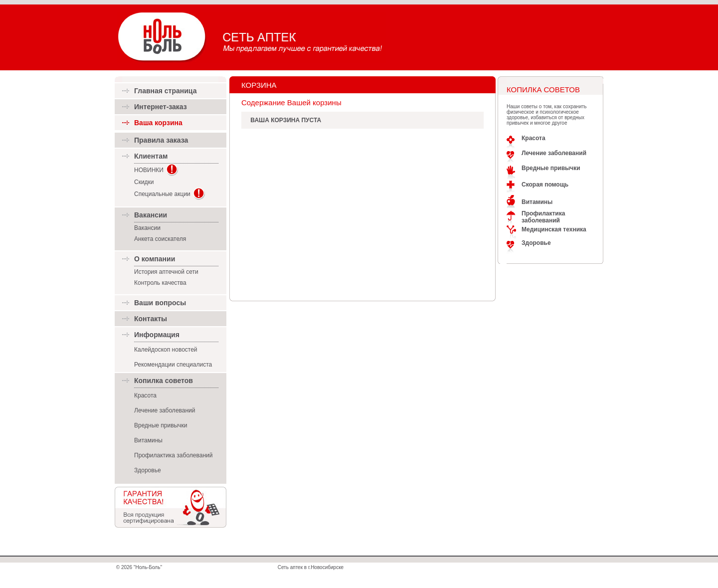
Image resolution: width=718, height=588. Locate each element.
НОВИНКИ (149, 170)
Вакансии (147, 228)
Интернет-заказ (161, 107)
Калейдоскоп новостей (166, 350)
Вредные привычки (161, 425)
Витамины (148, 440)
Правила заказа (161, 140)
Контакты (151, 319)
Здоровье (148, 470)
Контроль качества (160, 283)
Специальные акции (162, 194)
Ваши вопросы (160, 303)
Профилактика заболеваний (173, 455)
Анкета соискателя (160, 239)
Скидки (144, 182)
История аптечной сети (166, 272)
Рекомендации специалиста (173, 365)
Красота (145, 395)
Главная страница (165, 91)
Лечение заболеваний (165, 410)
